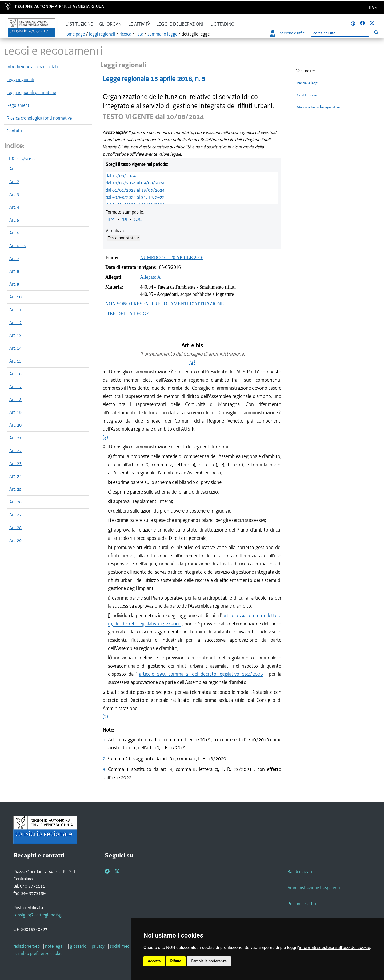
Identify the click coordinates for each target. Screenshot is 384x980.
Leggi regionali (20, 80)
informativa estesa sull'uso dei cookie (335, 948)
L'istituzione (79, 24)
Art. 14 (15, 348)
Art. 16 (15, 374)
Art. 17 (15, 387)
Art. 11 (15, 310)
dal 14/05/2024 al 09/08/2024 (135, 183)
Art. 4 (14, 207)
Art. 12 (15, 322)
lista (139, 34)
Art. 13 (15, 335)
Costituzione (307, 95)
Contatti (14, 131)
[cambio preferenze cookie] (39, 953)
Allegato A (150, 277)
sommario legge (162, 34)
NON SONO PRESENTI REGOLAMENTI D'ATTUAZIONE (165, 304)
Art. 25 (15, 489)
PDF (124, 219)
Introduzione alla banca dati (32, 67)
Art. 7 (14, 258)
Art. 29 (15, 540)
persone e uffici (288, 33)
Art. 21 (15, 438)
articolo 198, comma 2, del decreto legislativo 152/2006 (201, 674)
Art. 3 (14, 194)
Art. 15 (15, 361)
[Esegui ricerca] (376, 32)
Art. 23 (15, 463)
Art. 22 (15, 451)
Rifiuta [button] (176, 961)
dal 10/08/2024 (121, 176)
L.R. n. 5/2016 (22, 159)
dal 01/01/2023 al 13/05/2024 (135, 190)
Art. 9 (14, 284)
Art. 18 (15, 399)
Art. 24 (15, 476)
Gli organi (111, 24)
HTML (111, 219)
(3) (105, 437)
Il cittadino (222, 24)
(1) (192, 362)
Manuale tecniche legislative (318, 107)
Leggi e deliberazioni (180, 24)
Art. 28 (15, 528)
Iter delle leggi (307, 83)
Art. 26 (15, 502)
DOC (137, 219)
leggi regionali (102, 34)
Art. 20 (15, 425)
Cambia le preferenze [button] (209, 961)
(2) (105, 716)
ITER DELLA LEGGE (127, 314)
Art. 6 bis (17, 246)
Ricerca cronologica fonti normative (39, 118)
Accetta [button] (154, 961)
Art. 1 (14, 169)
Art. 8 (14, 271)
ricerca (125, 34)
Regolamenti (19, 105)
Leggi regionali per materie (31, 92)
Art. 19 (15, 412)
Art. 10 (15, 297)
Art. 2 (14, 182)
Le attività (139, 24)
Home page (74, 34)
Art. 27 (15, 515)
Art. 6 (14, 233)
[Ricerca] (340, 33)
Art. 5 (14, 220)
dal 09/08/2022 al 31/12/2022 (135, 197)
